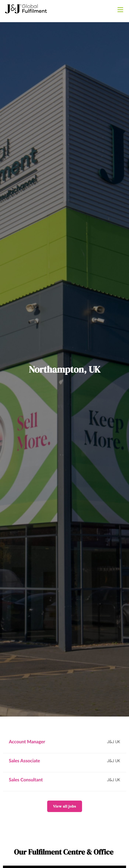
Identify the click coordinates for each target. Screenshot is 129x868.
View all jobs (65, 806)
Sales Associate (24, 760)
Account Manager (27, 741)
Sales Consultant (26, 780)
